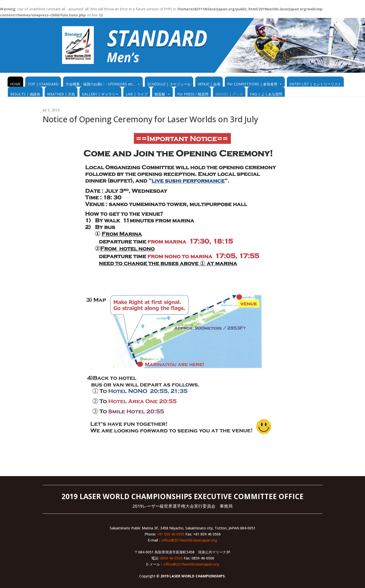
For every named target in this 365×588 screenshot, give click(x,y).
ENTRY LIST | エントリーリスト (315, 84)
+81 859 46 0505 (171, 534)
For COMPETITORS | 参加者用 (252, 84)
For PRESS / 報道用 (193, 94)
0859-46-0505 (171, 558)
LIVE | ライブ (137, 94)
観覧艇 (160, 94)
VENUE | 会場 (209, 84)
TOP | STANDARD (43, 84)
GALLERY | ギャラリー (100, 94)
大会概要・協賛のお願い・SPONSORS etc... (100, 84)
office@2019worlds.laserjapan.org (189, 540)
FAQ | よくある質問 (266, 94)
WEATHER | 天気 (61, 94)
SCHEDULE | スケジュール (169, 84)
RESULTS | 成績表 (25, 94)
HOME (15, 84)
